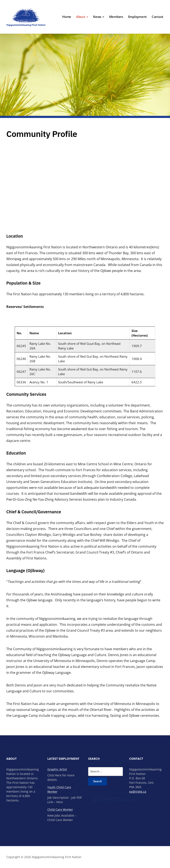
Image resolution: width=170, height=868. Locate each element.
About (81, 17)
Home (67, 17)
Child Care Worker (60, 810)
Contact (157, 17)
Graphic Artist (57, 769)
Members (116, 17)
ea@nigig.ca (138, 791)
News (97, 17)
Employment (137, 17)
